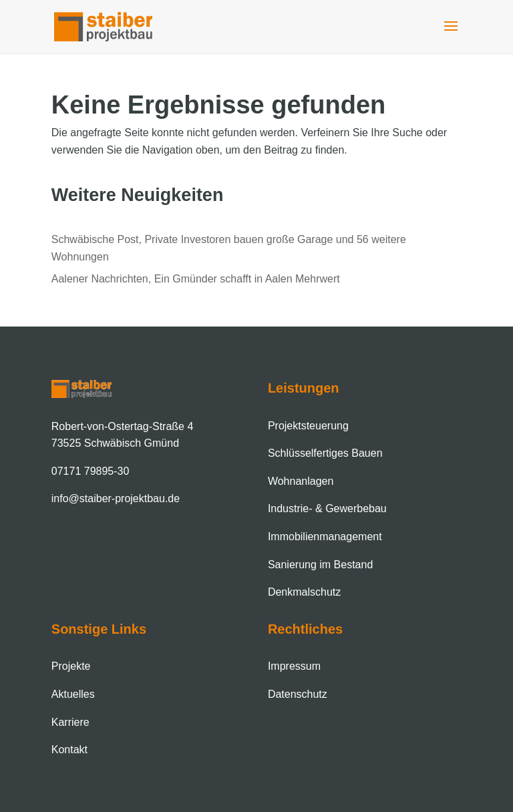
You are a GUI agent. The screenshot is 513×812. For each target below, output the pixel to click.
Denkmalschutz (304, 592)
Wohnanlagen (301, 481)
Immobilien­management (325, 537)
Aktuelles (73, 694)
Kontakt (69, 750)
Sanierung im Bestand (320, 565)
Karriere (70, 722)
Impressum (294, 666)
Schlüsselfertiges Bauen (325, 453)
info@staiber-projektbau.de (116, 498)
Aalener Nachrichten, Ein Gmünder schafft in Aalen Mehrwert (196, 279)
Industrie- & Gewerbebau (327, 509)
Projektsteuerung (308, 426)
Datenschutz (298, 694)
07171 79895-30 (91, 471)
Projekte (71, 666)
